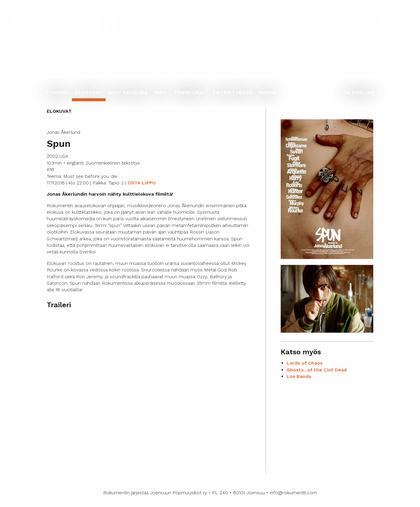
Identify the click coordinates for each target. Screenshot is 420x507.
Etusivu (57, 92)
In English (359, 92)
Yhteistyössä (233, 92)
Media (267, 92)
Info (161, 92)
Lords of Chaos (305, 363)
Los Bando (299, 376)
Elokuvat (89, 92)
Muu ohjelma (129, 92)
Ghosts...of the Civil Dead (317, 370)
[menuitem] (57, 94)
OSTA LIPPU (142, 183)
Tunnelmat (190, 92)
